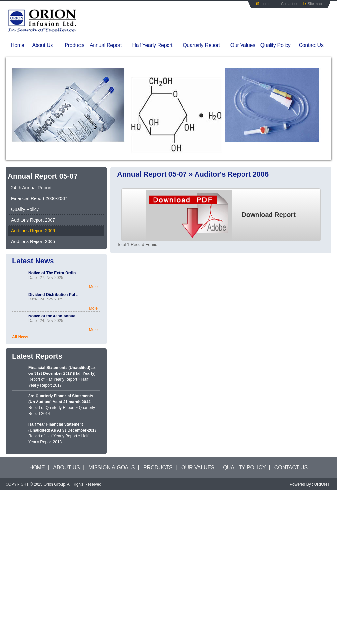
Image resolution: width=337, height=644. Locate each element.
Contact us (290, 4)
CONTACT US (291, 468)
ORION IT (323, 484)
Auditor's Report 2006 (33, 231)
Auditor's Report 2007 (33, 220)
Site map (315, 4)
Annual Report (110, 45)
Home (265, 4)
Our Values (243, 45)
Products (74, 45)
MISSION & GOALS (111, 468)
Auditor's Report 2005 (33, 242)
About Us (47, 45)
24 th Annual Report (31, 188)
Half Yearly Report (156, 45)
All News (20, 337)
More (93, 287)
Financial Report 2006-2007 (39, 198)
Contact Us (311, 45)
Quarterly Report (205, 45)
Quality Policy (276, 45)
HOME (37, 468)
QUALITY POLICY (244, 468)
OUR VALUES (198, 468)
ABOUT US (66, 468)
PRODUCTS (158, 468)
